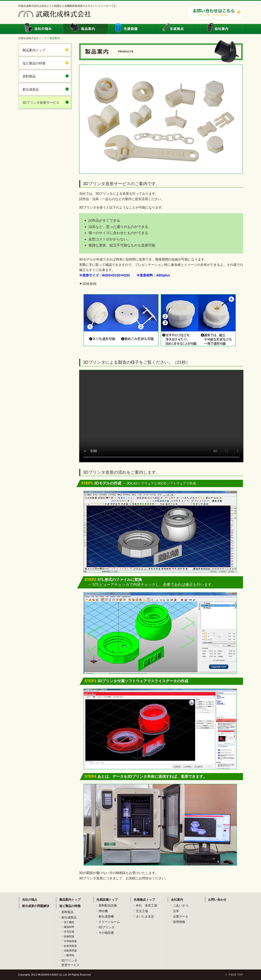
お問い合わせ (217, 900)
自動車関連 (70, 951)
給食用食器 (70, 946)
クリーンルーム (109, 922)
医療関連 (69, 936)
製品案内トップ (34, 50)
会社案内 (220, 29)
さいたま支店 (145, 916)
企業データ (181, 916)
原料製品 (29, 76)
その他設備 (106, 933)
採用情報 (179, 922)
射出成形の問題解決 (36, 906)
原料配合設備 (108, 905)
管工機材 (69, 922)
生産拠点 (175, 29)
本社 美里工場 (146, 905)
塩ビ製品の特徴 (34, 63)
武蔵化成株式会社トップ (32, 38)
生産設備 (131, 29)
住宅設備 (69, 932)
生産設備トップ (107, 900)
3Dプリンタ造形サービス (41, 103)
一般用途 (69, 955)
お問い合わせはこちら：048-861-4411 (215, 12)
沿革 (176, 911)
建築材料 (69, 927)
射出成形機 (106, 916)
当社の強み (41, 29)
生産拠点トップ (144, 900)
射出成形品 (31, 89)
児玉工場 (142, 911)
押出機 (103, 911)
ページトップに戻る (234, 975)
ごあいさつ (181, 905)
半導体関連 (70, 941)
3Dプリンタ (107, 927)
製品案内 (86, 29)
